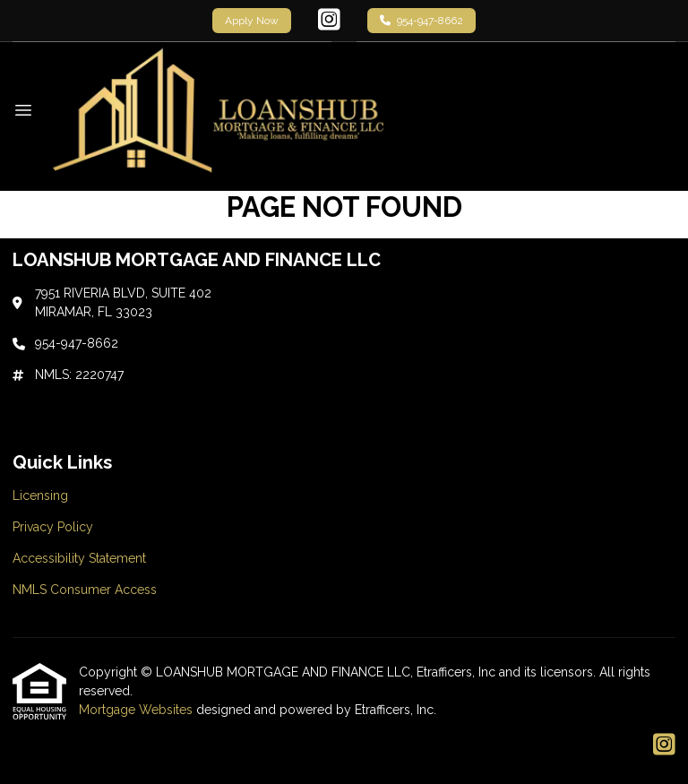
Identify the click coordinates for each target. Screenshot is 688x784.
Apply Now (252, 21)
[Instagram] (329, 21)
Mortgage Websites (138, 710)
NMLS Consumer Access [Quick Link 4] (85, 590)
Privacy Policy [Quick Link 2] (53, 527)
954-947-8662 (421, 21)
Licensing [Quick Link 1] (40, 495)
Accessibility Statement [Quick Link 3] (79, 558)
